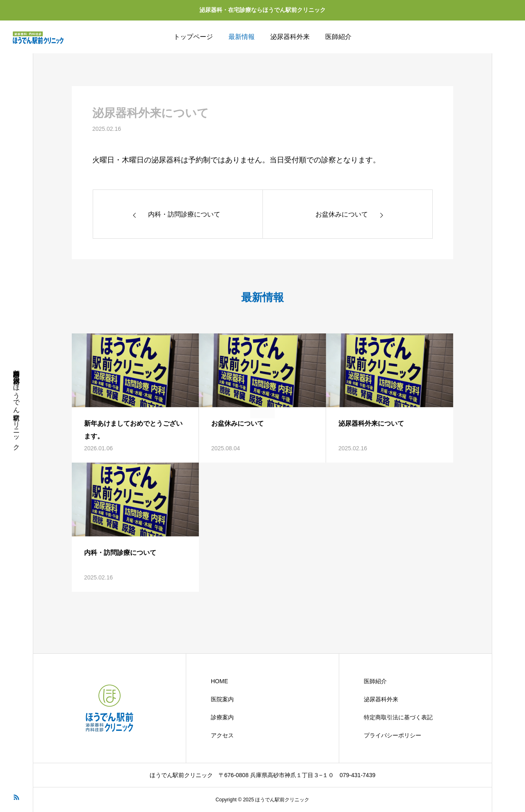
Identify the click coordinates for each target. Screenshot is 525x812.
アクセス (222, 735)
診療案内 (222, 717)
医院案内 (222, 699)
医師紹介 (338, 37)
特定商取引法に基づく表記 (398, 717)
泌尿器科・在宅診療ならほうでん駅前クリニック (262, 10)
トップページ (193, 37)
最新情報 (242, 37)
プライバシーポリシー (393, 735)
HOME (219, 681)
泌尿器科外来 (290, 37)
